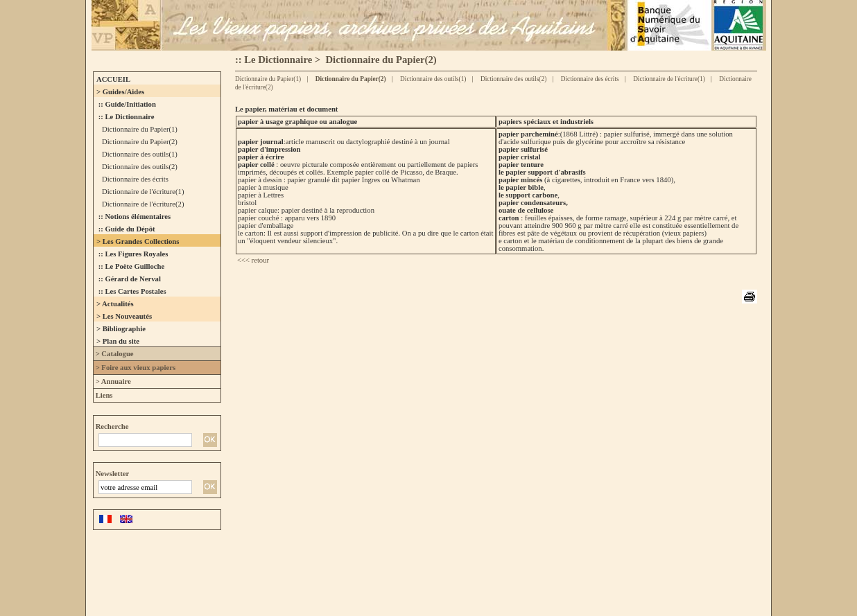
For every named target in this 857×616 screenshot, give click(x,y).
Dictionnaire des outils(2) (513, 79)
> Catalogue (114, 354)
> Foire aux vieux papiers (135, 368)
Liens (103, 395)
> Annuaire (112, 381)
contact (738, 571)
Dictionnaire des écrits (589, 79)
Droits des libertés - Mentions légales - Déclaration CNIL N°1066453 (549, 571)
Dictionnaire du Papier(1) (268, 79)
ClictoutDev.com (527, 590)
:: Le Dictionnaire (274, 60)
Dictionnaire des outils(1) (433, 79)
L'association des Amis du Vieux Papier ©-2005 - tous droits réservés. (240, 571)
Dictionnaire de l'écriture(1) (668, 79)
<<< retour (253, 260)
